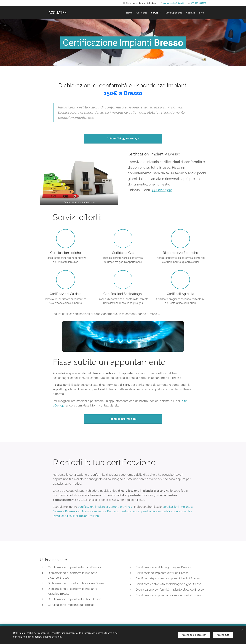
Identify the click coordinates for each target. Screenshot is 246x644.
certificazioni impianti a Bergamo (98, 511)
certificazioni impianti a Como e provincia (105, 507)
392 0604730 (162, 190)
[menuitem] (118, 13)
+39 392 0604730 (199, 3)
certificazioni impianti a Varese (141, 511)
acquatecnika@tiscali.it (174, 3)
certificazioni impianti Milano (80, 516)
